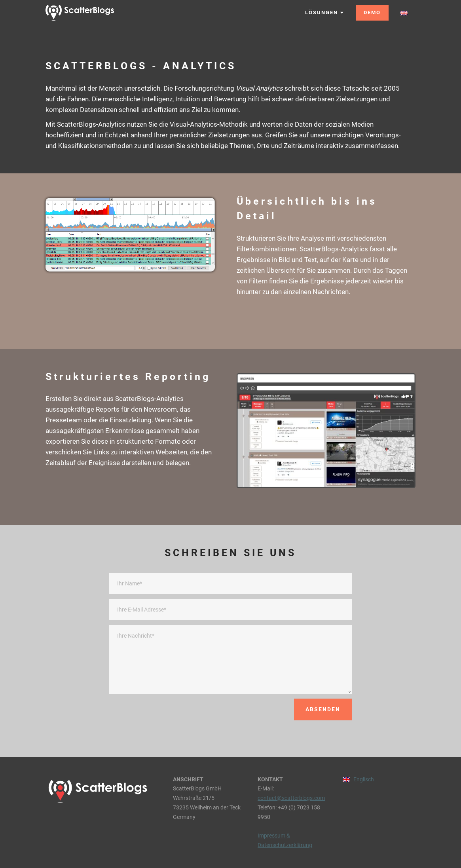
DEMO (372, 12)
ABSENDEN (323, 709)
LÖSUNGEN (324, 12)
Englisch (364, 779)
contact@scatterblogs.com (291, 798)
